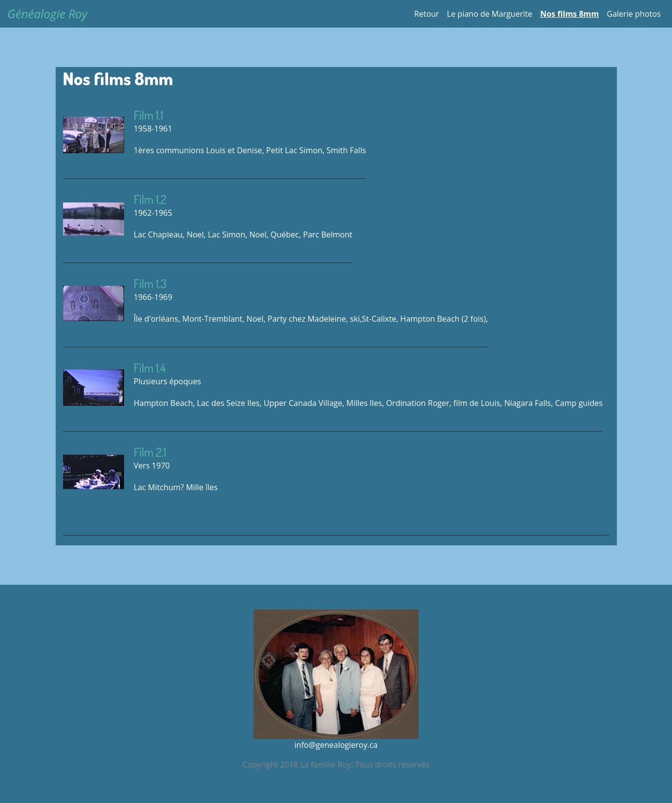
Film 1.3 (150, 284)
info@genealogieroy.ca (336, 745)
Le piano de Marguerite (490, 14)
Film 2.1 (150, 452)
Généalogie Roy (47, 14)
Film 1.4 (150, 368)
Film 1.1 (149, 115)
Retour (427, 14)
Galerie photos (634, 14)
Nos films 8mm (569, 14)
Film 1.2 (150, 199)
